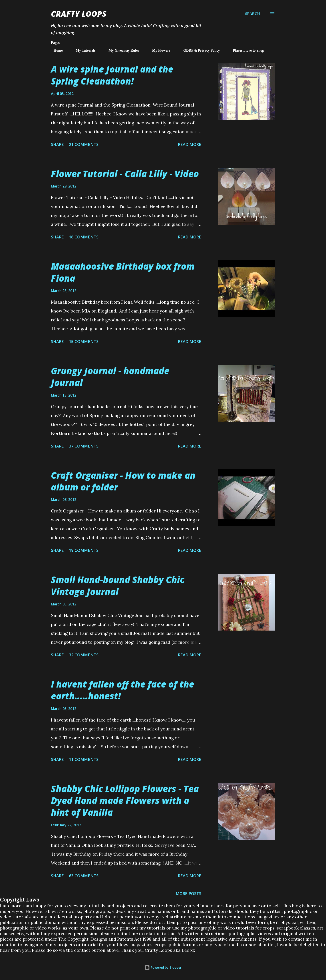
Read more (190, 144)
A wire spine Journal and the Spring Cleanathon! (112, 75)
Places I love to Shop (246, 50)
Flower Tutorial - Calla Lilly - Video (125, 174)
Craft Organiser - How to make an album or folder (123, 481)
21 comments (84, 144)
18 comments (84, 237)
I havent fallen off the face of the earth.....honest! (123, 690)
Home (55, 50)
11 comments (84, 759)
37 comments (84, 446)
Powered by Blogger (163, 967)
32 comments (84, 655)
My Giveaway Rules (121, 50)
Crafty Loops (79, 14)
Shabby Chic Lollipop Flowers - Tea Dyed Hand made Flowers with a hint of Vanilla (125, 801)
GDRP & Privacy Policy (199, 50)
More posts (188, 893)
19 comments (84, 550)
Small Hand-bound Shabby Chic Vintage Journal (118, 585)
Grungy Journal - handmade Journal (110, 377)
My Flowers (158, 50)
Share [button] (57, 144)
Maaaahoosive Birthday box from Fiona (123, 272)
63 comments (84, 876)
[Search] (253, 14)
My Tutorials (83, 50)
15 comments (84, 341)
